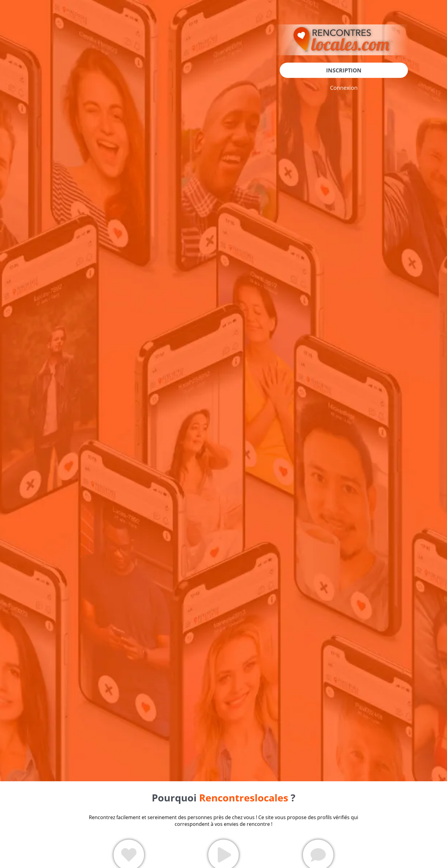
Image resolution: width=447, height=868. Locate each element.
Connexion (344, 88)
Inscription (344, 70)
